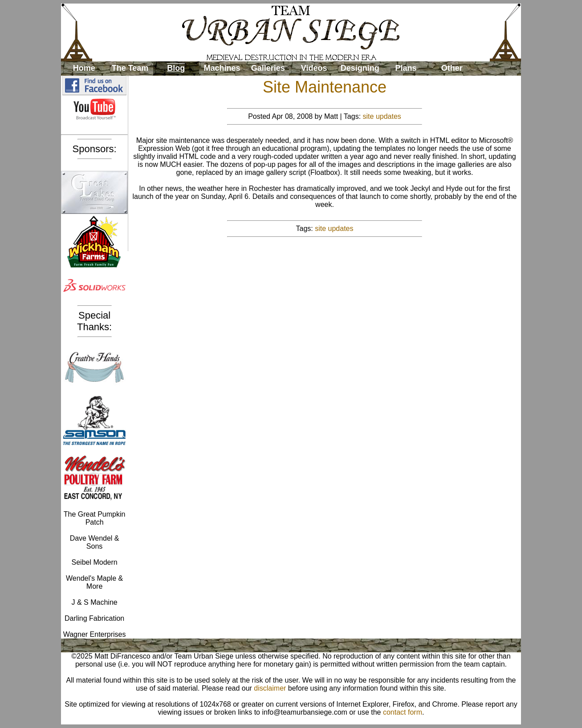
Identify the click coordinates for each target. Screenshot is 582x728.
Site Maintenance (325, 87)
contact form (403, 712)
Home (84, 68)
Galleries (268, 68)
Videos (314, 68)
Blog (176, 68)
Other (452, 68)
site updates (382, 116)
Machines (222, 68)
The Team (130, 68)
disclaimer (270, 688)
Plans (406, 68)
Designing (360, 68)
